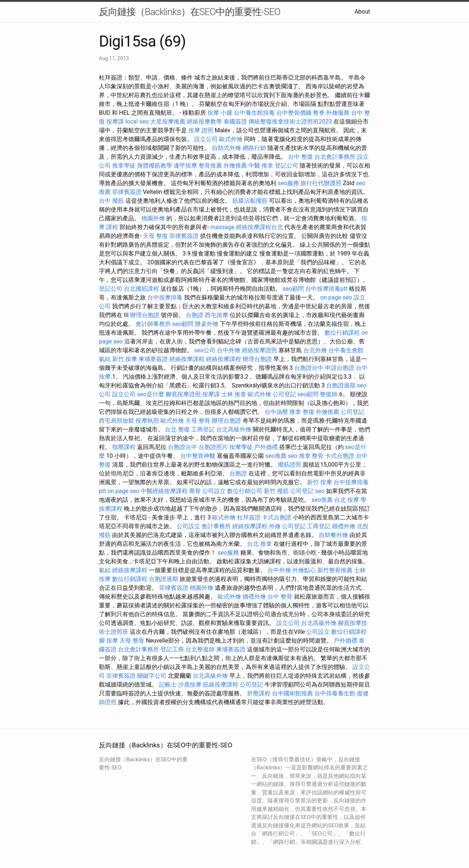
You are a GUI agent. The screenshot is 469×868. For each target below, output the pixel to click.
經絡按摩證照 (259, 350)
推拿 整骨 (311, 456)
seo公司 (205, 350)
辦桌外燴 (207, 324)
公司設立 (214, 491)
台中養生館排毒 (254, 113)
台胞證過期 (341, 385)
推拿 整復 (302, 412)
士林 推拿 (234, 394)
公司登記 (284, 394)
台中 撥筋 (111, 201)
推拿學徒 (124, 165)
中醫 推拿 (261, 165)
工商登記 (203, 429)
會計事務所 (216, 526)
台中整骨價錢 (294, 113)
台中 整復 (300, 157)
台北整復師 (200, 649)
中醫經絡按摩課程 (164, 491)
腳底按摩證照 (183, 394)
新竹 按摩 (125, 359)
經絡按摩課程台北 (259, 227)
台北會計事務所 (335, 157)
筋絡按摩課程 (221, 685)
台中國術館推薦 (292, 693)
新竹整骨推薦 (335, 570)
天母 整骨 (198, 421)
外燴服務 (338, 113)
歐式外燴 (231, 139)
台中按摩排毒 (165, 297)
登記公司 (287, 165)
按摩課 (115, 122)
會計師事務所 (153, 324)
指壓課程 (124, 447)
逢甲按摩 (185, 165)
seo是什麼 (151, 394)
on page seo (336, 297)
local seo (137, 122)
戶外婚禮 (266, 447)
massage (222, 227)
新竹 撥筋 (276, 491)
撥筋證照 (289, 465)
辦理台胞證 (145, 315)
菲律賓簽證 (127, 192)
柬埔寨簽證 (153, 359)
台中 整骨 (280, 597)
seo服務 (288, 183)
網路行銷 (254, 148)
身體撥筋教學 (155, 165)
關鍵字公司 (152, 676)
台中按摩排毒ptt (326, 289)
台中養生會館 (346, 350)
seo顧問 (293, 289)
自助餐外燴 (333, 535)
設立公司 (206, 139)
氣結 (105, 359)
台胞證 (195, 315)
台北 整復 (177, 429)
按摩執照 (147, 421)
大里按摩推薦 (168, 122)
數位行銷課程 (342, 333)
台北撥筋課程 (141, 289)
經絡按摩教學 (204, 122)
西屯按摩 (217, 315)
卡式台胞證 (340, 456)
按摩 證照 (201, 130)
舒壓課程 (259, 693)
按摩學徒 (241, 447)
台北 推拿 (259, 544)
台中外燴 (229, 350)
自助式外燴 (226, 148)
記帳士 (168, 685)
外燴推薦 (235, 165)
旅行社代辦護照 (321, 183)
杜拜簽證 (249, 517)
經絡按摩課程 (187, 359)
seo (293, 456)
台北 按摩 (347, 500)
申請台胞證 (340, 368)
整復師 (329, 394)
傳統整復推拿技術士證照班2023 (290, 122)
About (362, 12)
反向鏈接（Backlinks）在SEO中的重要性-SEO (190, 12)
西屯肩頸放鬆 (117, 421)
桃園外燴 (153, 218)
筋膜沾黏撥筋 (250, 201)
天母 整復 (155, 236)
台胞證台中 (309, 368)
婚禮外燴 (344, 526)
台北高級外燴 (234, 429)
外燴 (275, 526)
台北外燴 (315, 350)
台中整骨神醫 (198, 456)
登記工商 (172, 649)
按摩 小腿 (220, 113)
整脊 (319, 113)
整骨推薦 (210, 165)
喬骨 (195, 491)
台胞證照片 (213, 447)
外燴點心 (304, 570)
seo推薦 (276, 456)
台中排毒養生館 (335, 693)
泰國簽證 (235, 122)
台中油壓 (276, 412)
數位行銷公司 (245, 491)
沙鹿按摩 (190, 685)
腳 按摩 (108, 641)
